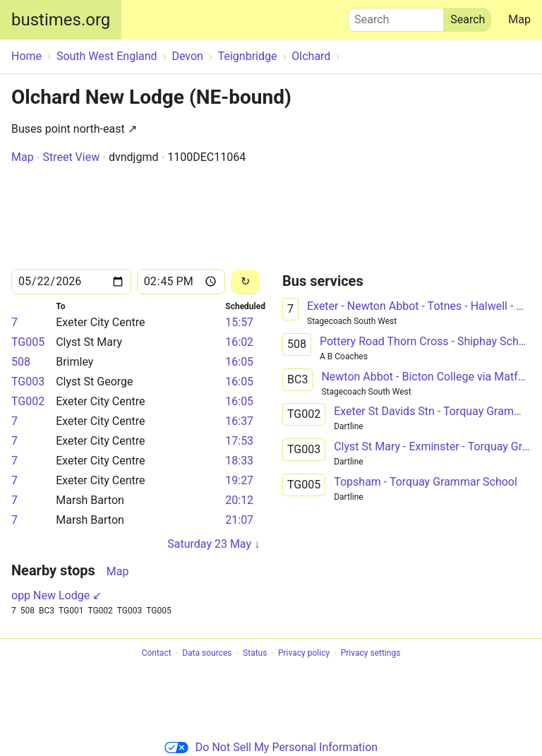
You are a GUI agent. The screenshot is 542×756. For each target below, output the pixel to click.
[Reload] (245, 282)
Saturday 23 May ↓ (213, 544)
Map (519, 19)
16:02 (239, 342)
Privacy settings (371, 654)
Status (255, 654)
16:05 (239, 362)
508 (21, 362)
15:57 (239, 322)
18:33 (239, 461)
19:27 (239, 480)
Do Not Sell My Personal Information (271, 747)
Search (396, 16)
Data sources (207, 654)
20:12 (239, 500)
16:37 (239, 421)
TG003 (28, 382)
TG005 (28, 342)
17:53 (239, 441)
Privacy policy (304, 654)
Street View (71, 157)
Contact (157, 654)
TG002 (28, 401)
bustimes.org (61, 20)
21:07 (239, 520)
